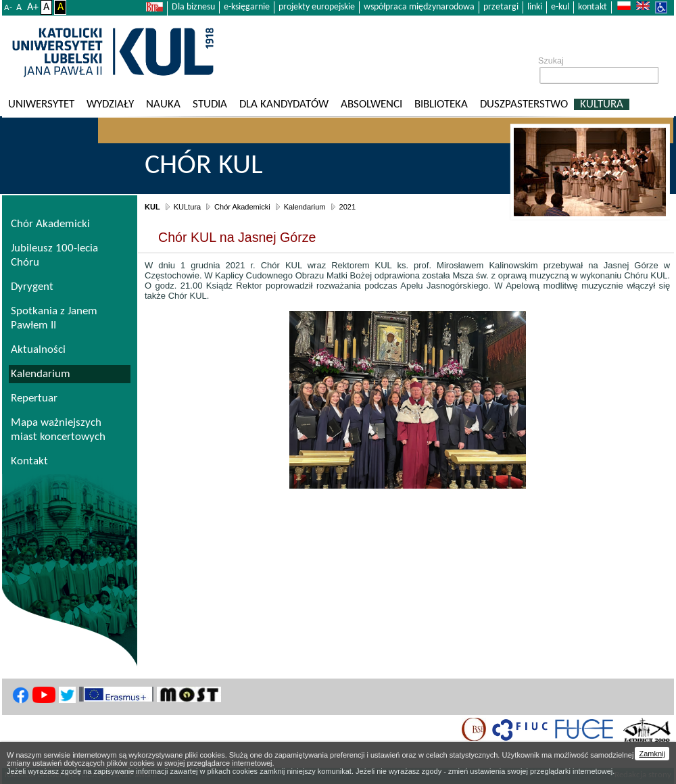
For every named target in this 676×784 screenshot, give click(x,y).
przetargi (501, 7)
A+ (33, 7)
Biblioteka (441, 104)
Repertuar (34, 398)
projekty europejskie (317, 7)
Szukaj (551, 61)
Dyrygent (32, 287)
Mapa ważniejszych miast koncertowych (58, 430)
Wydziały (110, 104)
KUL (152, 207)
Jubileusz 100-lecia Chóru (54, 255)
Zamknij (652, 754)
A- (8, 8)
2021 (347, 207)
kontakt (593, 7)
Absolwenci (371, 104)
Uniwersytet (41, 104)
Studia (210, 104)
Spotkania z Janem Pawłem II (54, 318)
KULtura (602, 104)
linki (535, 7)
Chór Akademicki (242, 207)
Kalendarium (305, 207)
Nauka (163, 104)
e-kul (560, 7)
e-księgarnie (247, 7)
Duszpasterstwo (524, 104)
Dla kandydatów (284, 104)
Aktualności (38, 350)
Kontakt (29, 461)
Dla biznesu (193, 7)
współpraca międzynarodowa (419, 7)
